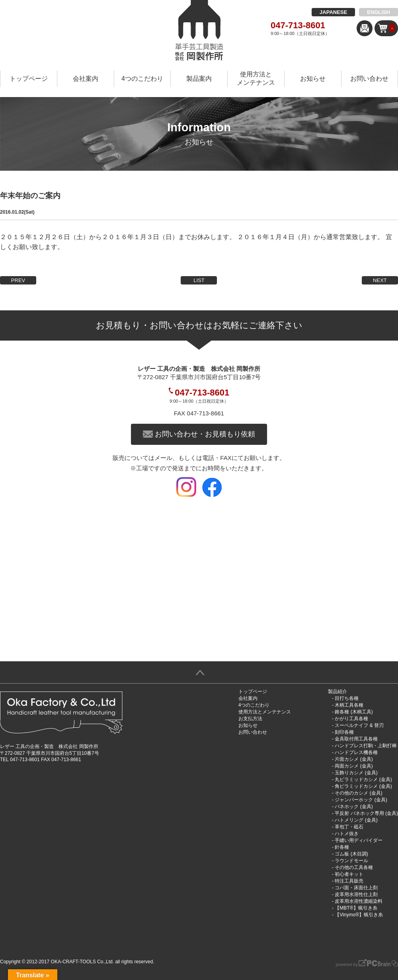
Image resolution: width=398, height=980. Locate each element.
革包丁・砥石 (349, 827)
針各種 (342, 847)
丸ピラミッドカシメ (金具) (363, 779)
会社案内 (86, 79)
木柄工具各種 (349, 705)
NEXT (380, 280)
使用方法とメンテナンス (256, 78)
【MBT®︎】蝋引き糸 (356, 908)
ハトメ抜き (347, 834)
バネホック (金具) (354, 807)
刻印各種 (344, 732)
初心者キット (349, 874)
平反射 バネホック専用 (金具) (366, 813)
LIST (199, 280)
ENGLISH (378, 12)
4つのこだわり (142, 79)
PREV (18, 280)
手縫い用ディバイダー (359, 840)
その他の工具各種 (354, 867)
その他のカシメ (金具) (358, 793)
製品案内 (199, 79)
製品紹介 (338, 692)
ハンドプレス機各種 (356, 752)
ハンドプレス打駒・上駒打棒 (366, 746)
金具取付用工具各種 (356, 739)
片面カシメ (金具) (354, 759)
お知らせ (313, 79)
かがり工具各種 (351, 719)
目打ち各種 (347, 698)
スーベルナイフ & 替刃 (359, 725)
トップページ (29, 79)
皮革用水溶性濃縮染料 (359, 901)
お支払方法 (250, 719)
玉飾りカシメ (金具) (356, 773)
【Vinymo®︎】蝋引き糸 (359, 915)
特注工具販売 (349, 881)
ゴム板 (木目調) (351, 854)
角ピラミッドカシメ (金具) (363, 786)
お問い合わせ (369, 79)
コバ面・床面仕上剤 (356, 888)
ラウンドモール (351, 861)
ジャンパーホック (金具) (361, 800)
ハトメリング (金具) (356, 820)
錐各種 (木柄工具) (354, 712)
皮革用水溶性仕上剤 (356, 894)
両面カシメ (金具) (354, 766)
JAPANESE (333, 12)
